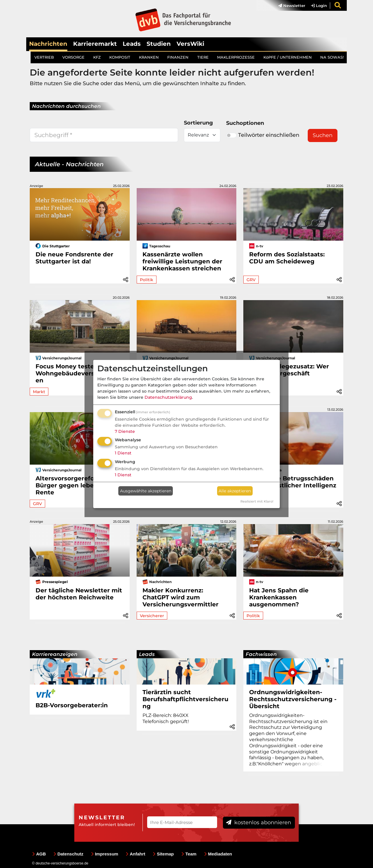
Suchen (323, 135)
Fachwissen (261, 654)
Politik (147, 280)
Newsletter (292, 6)
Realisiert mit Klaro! (257, 501)
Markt (39, 392)
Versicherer (152, 616)
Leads (132, 44)
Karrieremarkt (95, 44)
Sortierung (198, 123)
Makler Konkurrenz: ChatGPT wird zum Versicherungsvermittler (181, 597)
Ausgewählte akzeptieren (146, 491)
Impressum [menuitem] (105, 854)
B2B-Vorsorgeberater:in (72, 705)
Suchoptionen (245, 123)
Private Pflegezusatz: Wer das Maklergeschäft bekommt (289, 373)
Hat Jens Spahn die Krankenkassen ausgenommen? (279, 597)
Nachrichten (48, 44)
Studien (159, 44)
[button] (126, 279)
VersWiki (190, 44)
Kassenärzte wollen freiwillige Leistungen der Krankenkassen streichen (182, 261)
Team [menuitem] (189, 854)
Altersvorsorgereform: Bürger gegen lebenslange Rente (77, 485)
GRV (251, 280)
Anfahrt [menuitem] (135, 854)
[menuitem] (289, 6)
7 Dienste (125, 431)
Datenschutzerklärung (168, 397)
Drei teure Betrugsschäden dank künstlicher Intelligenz (293, 482)
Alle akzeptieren (235, 491)
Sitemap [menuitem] (163, 854)
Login (319, 6)
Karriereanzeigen (55, 654)
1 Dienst (123, 453)
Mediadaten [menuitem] (218, 854)
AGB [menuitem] (39, 854)
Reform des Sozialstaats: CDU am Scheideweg (287, 258)
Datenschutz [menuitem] (68, 854)
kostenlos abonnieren (259, 822)
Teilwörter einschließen (263, 135)
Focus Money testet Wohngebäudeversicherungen (79, 373)
